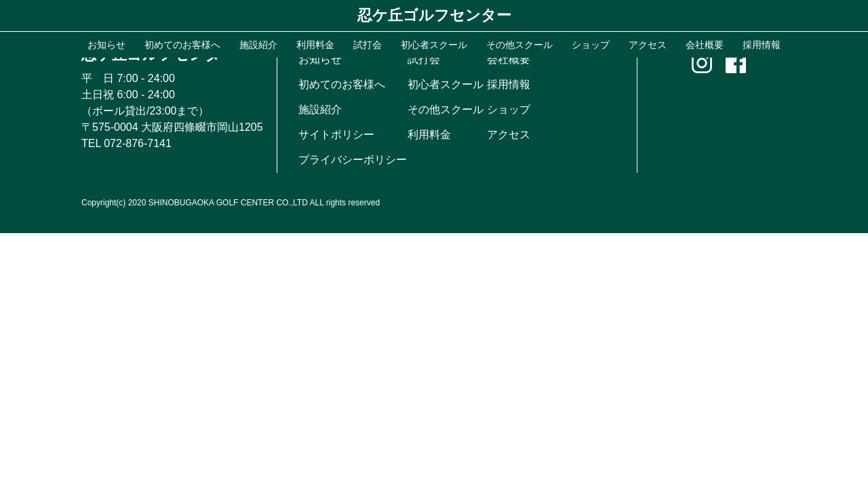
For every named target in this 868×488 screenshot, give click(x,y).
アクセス (509, 135)
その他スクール (446, 109)
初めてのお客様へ (342, 84)
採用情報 (509, 84)
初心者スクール (446, 84)
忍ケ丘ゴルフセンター (434, 15)
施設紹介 (320, 109)
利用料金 (429, 135)
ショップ (509, 109)
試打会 (424, 59)
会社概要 (509, 59)
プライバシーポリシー (353, 160)
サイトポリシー (336, 135)
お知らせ (320, 59)
